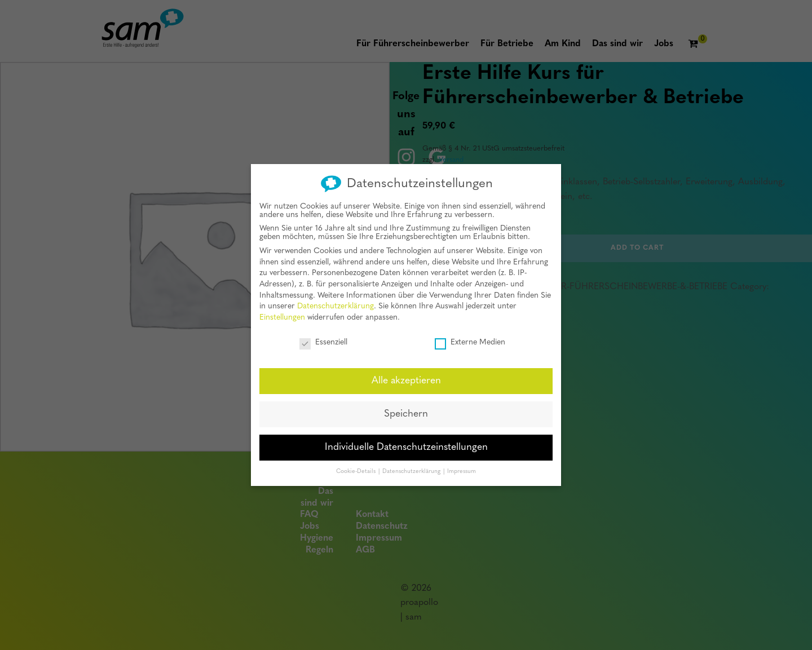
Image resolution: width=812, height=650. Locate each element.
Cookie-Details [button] (357, 467)
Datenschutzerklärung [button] (412, 467)
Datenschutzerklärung (336, 302)
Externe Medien (470, 338)
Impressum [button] (462, 467)
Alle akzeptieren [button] (406, 377)
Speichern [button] (406, 410)
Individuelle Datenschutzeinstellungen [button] (406, 443)
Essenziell (323, 338)
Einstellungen (282, 313)
